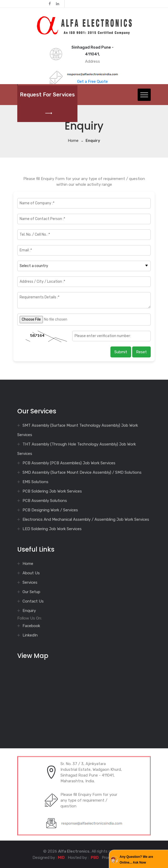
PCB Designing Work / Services (50, 510)
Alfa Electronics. (74, 851)
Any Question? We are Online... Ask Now (136, 860)
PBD (95, 858)
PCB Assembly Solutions (45, 501)
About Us (31, 573)
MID (61, 858)
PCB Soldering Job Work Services (52, 491)
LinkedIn (30, 635)
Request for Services (47, 104)
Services (30, 582)
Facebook (31, 626)
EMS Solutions (35, 482)
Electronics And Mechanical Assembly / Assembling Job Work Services (86, 519)
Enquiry (29, 611)
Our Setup (31, 592)
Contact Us (33, 601)
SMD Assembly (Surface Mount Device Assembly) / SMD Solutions (82, 472)
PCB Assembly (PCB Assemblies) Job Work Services (69, 463)
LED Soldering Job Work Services (52, 529)
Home (73, 141)
